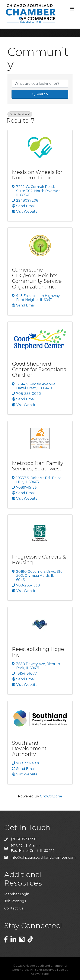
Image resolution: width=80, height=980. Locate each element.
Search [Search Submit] (40, 94)
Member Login (17, 894)
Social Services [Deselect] (20, 114)
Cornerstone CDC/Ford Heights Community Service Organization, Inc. (37, 278)
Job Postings (15, 901)
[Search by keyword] (40, 84)
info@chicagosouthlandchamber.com (43, 857)
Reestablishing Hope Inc (38, 652)
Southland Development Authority (29, 749)
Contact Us (14, 908)
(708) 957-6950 (24, 839)
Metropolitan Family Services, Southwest (38, 466)
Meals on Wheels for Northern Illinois (37, 175)
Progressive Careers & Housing (39, 559)
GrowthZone (51, 796)
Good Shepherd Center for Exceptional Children (40, 369)
